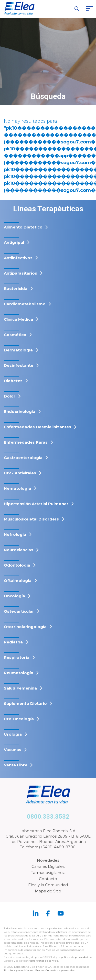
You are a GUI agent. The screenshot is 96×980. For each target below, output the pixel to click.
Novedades (48, 860)
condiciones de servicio (44, 961)
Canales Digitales (48, 866)
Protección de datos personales (55, 970)
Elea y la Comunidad (48, 885)
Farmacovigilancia (48, 873)
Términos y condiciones (18, 970)
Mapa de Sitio (48, 891)
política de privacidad (75, 957)
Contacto (48, 879)
